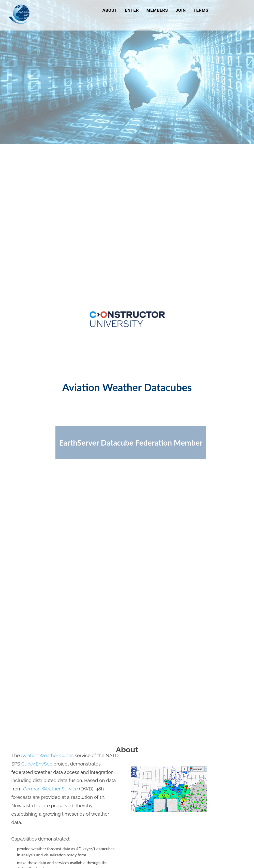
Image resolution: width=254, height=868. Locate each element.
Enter (132, 10)
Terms (201, 10)
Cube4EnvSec (37, 764)
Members (157, 10)
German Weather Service (50, 789)
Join (181, 10)
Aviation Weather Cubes (47, 755)
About (110, 10)
